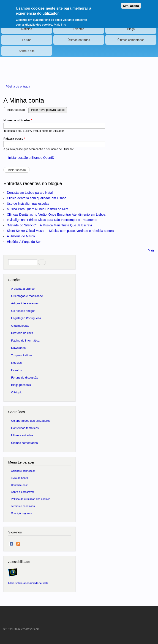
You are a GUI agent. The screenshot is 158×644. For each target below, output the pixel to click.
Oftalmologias (20, 326)
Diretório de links (22, 333)
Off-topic (17, 392)
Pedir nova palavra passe (48, 110)
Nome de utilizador (18, 120)
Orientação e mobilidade (27, 296)
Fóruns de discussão (25, 378)
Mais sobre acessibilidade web (28, 583)
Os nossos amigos (23, 311)
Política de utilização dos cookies (31, 499)
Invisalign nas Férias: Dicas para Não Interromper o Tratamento (52, 220)
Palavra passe (14, 139)
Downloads (18, 348)
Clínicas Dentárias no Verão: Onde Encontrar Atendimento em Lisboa (56, 215)
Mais (151, 250)
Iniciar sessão (17, 109)
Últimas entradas (79, 40)
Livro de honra (20, 478)
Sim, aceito (131, 6)
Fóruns (27, 40)
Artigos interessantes (25, 303)
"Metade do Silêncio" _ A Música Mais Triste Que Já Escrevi (49, 225)
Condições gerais (21, 513)
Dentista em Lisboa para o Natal (30, 193)
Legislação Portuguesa (26, 318)
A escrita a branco (23, 289)
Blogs (131, 29)
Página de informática (25, 341)
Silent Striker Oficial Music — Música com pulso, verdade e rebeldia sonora (60, 231)
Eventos (79, 29)
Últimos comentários (131, 40)
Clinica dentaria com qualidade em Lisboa (37, 198)
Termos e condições (23, 506)
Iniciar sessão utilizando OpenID (31, 158)
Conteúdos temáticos (25, 428)
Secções (15, 280)
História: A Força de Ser (24, 242)
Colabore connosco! (23, 471)
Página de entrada (18, 86)
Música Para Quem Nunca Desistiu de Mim (38, 209)
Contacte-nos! (19, 485)
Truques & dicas (22, 355)
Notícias (27, 29)
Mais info (60, 25)
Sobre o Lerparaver (23, 492)
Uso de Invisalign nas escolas (28, 204)
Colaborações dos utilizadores (31, 421)
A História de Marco (21, 236)
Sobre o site (27, 51)
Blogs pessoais (21, 385)
